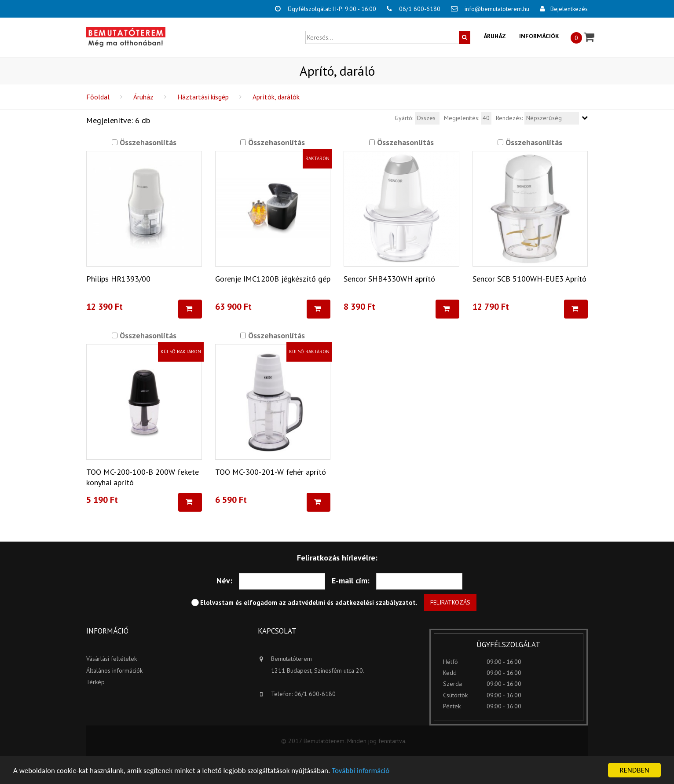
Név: (224, 581)
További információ (361, 771)
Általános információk (114, 670)
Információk (539, 36)
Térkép (95, 682)
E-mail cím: (351, 581)
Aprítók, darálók (276, 97)
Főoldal (98, 97)
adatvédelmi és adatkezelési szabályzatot (352, 603)
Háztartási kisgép (203, 97)
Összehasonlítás (147, 142)
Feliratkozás (450, 602)
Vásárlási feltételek (112, 659)
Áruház (495, 36)
